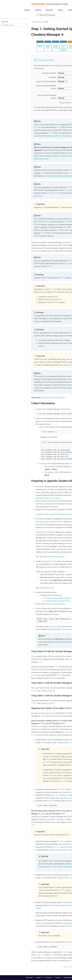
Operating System (49, 73)
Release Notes (58, 598)
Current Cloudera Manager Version (46, 87)
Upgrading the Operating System (52, 557)
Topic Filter (5, 22)
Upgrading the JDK (46, 588)
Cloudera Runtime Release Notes (58, 601)
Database (52, 77)
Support (60, 10)
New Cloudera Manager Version (47, 97)
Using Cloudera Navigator (46, 81)
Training (57, 978)
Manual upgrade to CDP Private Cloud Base (55, 867)
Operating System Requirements (48, 522)
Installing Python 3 (48, 691)
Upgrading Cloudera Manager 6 (54, 398)
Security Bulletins (55, 604)
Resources (49, 10)
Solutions (38, 10)
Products (27, 10)
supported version (49, 561)
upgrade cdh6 (38, 22)
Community (48, 978)
